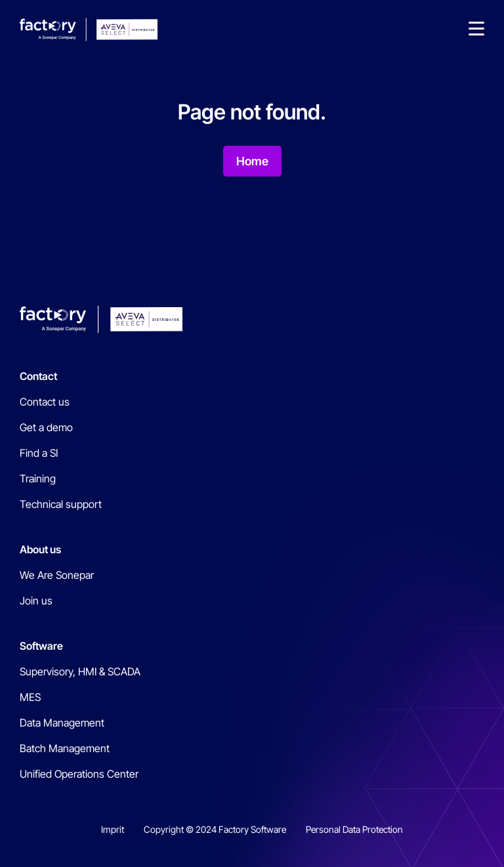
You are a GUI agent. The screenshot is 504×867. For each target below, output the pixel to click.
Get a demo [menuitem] (46, 427)
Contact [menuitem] (38, 376)
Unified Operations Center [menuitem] (79, 774)
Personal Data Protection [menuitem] (354, 829)
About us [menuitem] (40, 549)
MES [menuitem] (30, 697)
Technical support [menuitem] (61, 504)
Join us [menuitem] (36, 601)
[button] (476, 30)
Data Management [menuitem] (62, 723)
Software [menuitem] (41, 646)
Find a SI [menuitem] (39, 453)
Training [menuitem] (38, 478)
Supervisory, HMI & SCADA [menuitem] (80, 671)
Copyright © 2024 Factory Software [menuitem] (215, 829)
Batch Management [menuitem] (65, 748)
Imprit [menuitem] (113, 829)
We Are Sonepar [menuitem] (57, 575)
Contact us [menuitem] (45, 402)
